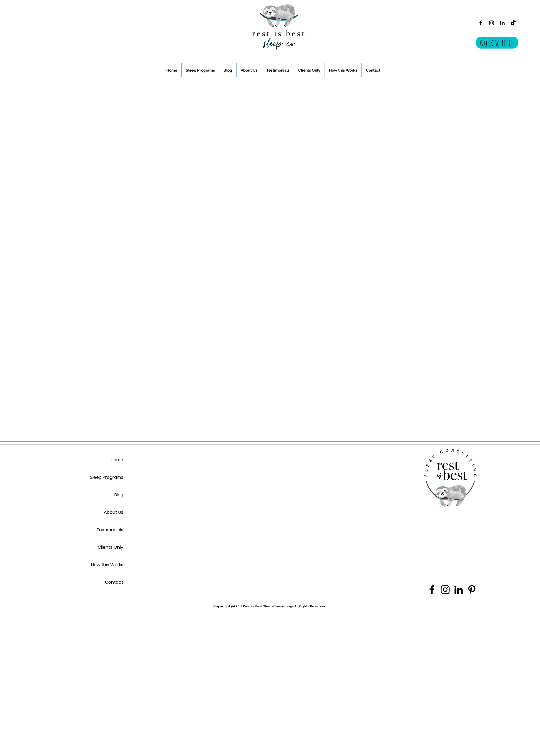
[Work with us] (497, 43)
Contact (114, 582)
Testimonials (110, 530)
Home (117, 460)
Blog (119, 495)
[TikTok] (513, 23)
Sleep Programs (107, 477)
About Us (114, 512)
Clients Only (110, 547)
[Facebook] (481, 23)
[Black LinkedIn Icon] (502, 23)
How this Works (107, 565)
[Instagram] (492, 23)
